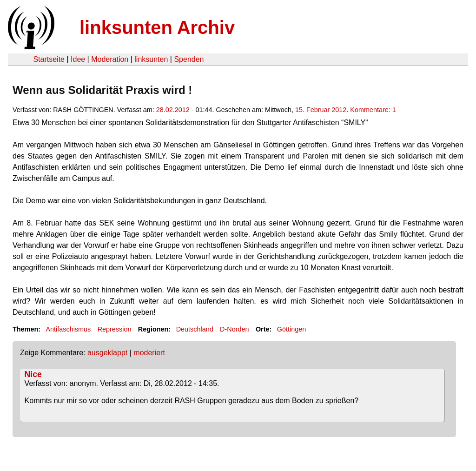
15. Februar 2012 (321, 110)
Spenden (189, 59)
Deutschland (195, 329)
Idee (78, 59)
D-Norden (234, 329)
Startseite (49, 59)
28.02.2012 (173, 110)
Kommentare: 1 (373, 110)
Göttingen (291, 329)
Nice (33, 374)
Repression (115, 329)
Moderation (110, 59)
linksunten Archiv (157, 27)
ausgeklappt (107, 353)
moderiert (149, 353)
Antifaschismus (68, 329)
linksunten (151, 59)
